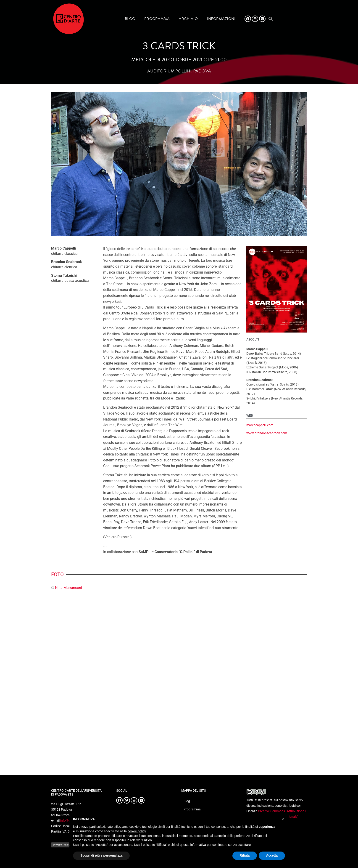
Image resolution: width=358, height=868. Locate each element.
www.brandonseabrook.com (267, 433)
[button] (270, 19)
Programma (157, 19)
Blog (130, 19)
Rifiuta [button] (245, 855)
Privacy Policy (62, 845)
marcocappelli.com (260, 425)
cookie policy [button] (137, 831)
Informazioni (221, 19)
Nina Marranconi (68, 588)
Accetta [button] (272, 855)
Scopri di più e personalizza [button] (101, 855)
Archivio (188, 19)
